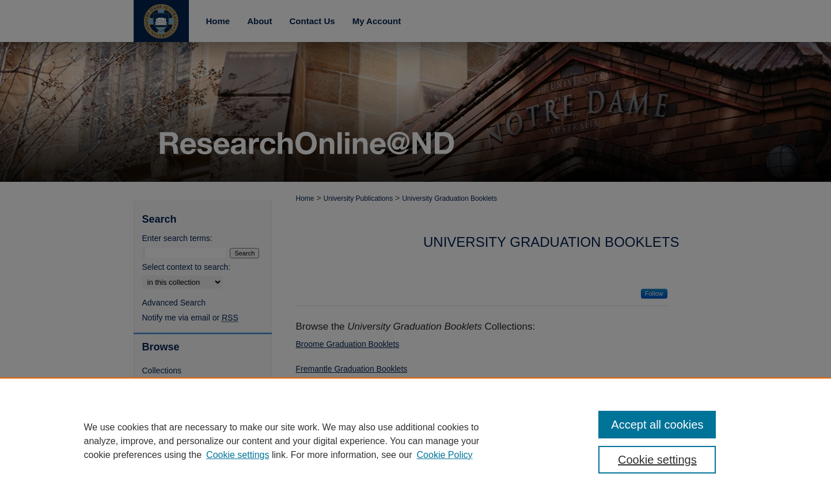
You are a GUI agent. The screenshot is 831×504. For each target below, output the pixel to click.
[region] (415, 441)
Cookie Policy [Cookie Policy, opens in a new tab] (445, 455)
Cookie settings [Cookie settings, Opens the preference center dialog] (657, 460)
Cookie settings (238, 455)
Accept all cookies (657, 425)
